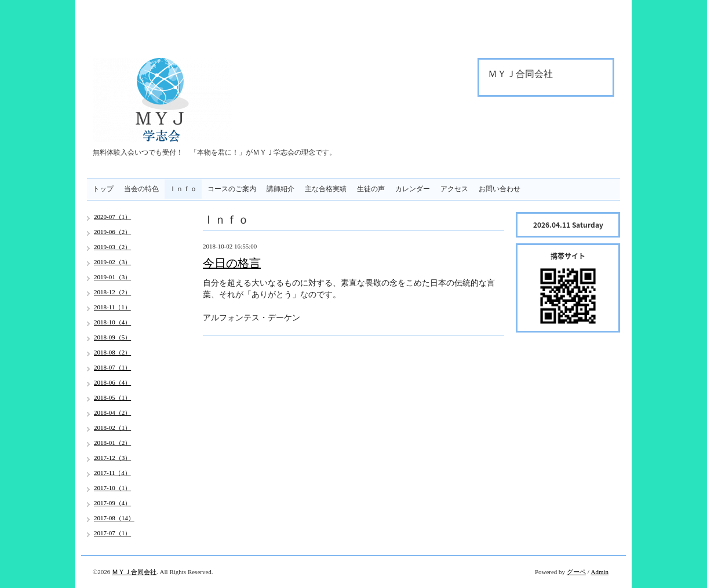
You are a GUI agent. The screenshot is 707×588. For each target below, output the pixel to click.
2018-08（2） (112, 352)
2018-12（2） (112, 292)
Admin (600, 572)
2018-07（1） (112, 367)
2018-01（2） (112, 443)
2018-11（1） (112, 307)
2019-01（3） (112, 277)
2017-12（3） (112, 458)
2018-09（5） (112, 337)
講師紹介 (280, 189)
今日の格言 (232, 263)
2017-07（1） (112, 533)
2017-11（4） (112, 473)
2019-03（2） (112, 247)
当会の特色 (141, 189)
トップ (103, 189)
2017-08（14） (114, 518)
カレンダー (413, 189)
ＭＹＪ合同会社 (134, 572)
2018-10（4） (112, 322)
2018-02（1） (112, 428)
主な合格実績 (326, 189)
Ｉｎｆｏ (183, 189)
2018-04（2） (112, 412)
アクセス (454, 189)
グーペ (576, 572)
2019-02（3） (112, 262)
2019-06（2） (112, 232)
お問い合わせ (500, 189)
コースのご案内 (232, 189)
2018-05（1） (112, 397)
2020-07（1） (112, 217)
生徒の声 (371, 189)
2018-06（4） (112, 382)
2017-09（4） (112, 503)
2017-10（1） (112, 488)
